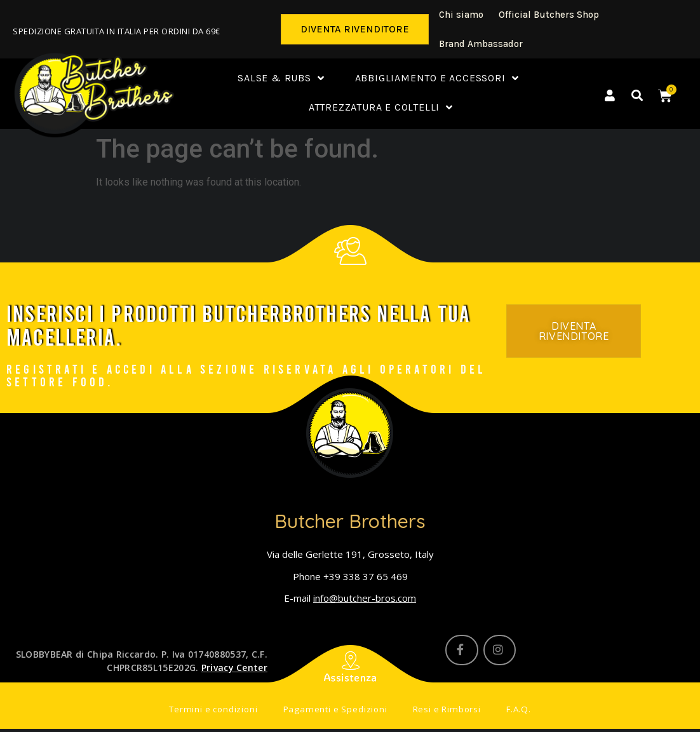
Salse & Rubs (281, 78)
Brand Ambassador (481, 44)
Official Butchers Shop (549, 15)
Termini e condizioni (218, 711)
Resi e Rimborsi (443, 711)
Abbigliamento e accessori (437, 78)
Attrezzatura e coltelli (381, 108)
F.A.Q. (512, 711)
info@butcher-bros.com (365, 598)
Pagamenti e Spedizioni (335, 711)
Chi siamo (461, 15)
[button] (355, 29)
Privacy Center (234, 668)
